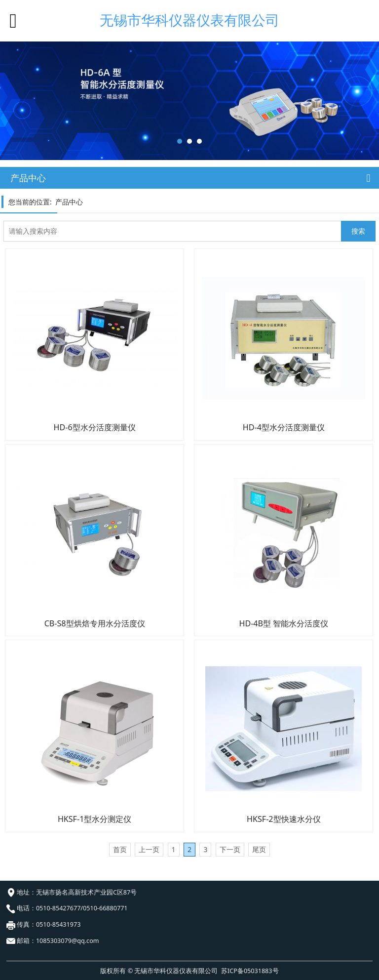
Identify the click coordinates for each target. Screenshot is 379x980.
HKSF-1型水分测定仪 (95, 819)
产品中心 (69, 202)
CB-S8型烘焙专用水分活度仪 (95, 623)
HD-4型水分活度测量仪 (284, 427)
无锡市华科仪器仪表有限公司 (189, 20)
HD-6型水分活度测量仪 (95, 427)
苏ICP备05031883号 (250, 971)
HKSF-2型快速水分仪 (284, 819)
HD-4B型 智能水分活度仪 (284, 623)
